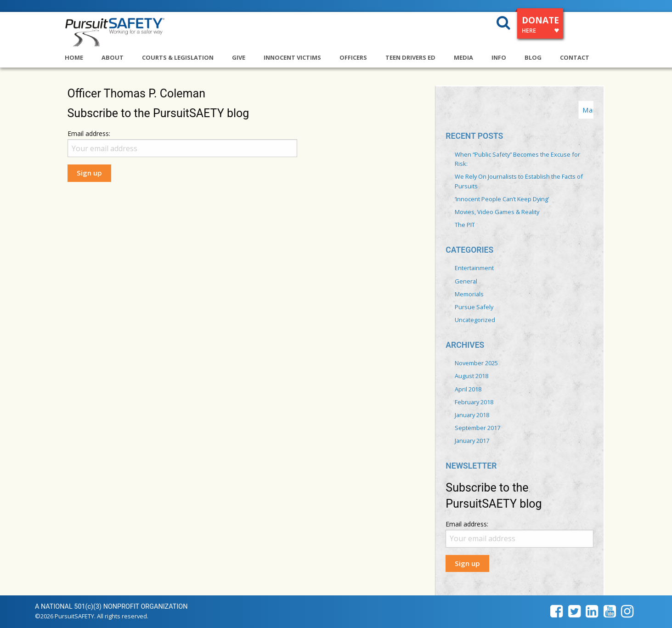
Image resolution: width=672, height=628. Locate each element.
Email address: (89, 133)
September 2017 (477, 428)
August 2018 (472, 376)
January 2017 (472, 441)
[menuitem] (83, 54)
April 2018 (468, 389)
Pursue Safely (474, 307)
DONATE (540, 26)
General (466, 281)
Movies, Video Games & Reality (497, 212)
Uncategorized (475, 320)
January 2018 (472, 415)
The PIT (465, 225)
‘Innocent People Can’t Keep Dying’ (502, 199)
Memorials (469, 294)
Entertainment (474, 268)
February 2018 (474, 402)
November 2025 (476, 363)
